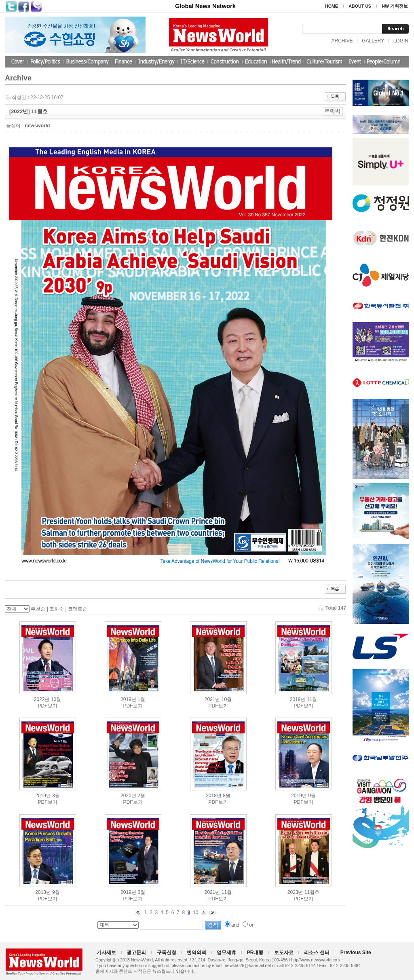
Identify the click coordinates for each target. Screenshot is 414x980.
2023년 (295, 892)
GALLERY (373, 41)
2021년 (212, 699)
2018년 (214, 796)
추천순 (38, 609)
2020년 (128, 796)
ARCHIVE (342, 41)
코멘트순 (78, 609)
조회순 (57, 609)
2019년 (128, 699)
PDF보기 (48, 706)
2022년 (42, 699)
